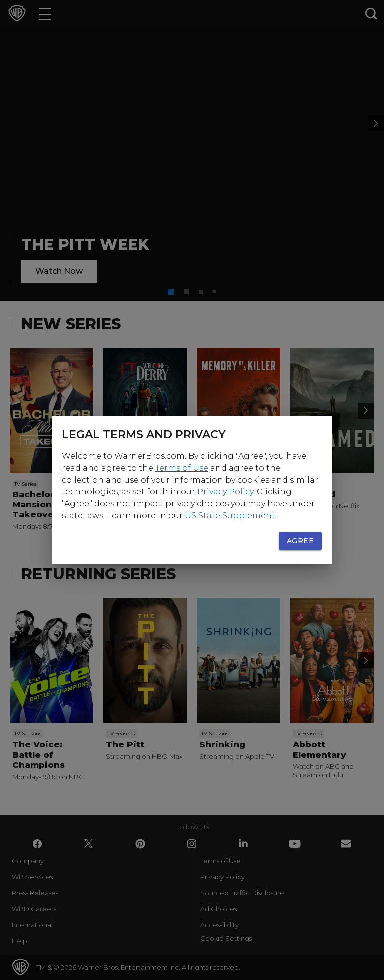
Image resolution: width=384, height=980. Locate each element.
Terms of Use (182, 468)
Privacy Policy (225, 492)
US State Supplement (230, 516)
